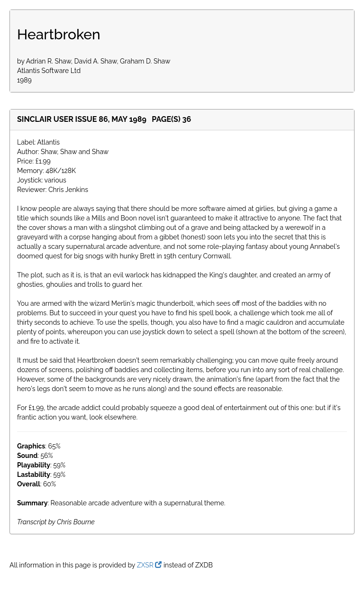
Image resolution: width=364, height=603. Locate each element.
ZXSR (150, 565)
